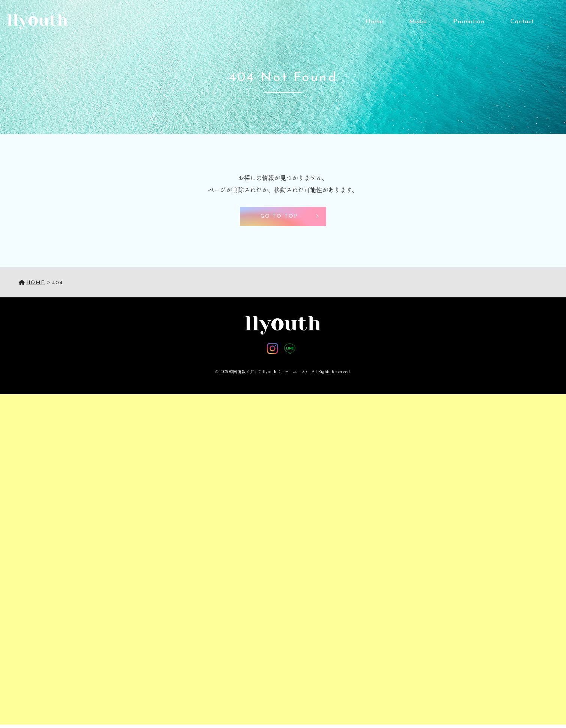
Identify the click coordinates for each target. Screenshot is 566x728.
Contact (522, 22)
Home (374, 22)
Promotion (469, 22)
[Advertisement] (225, 507)
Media (418, 22)
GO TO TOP (279, 216)
